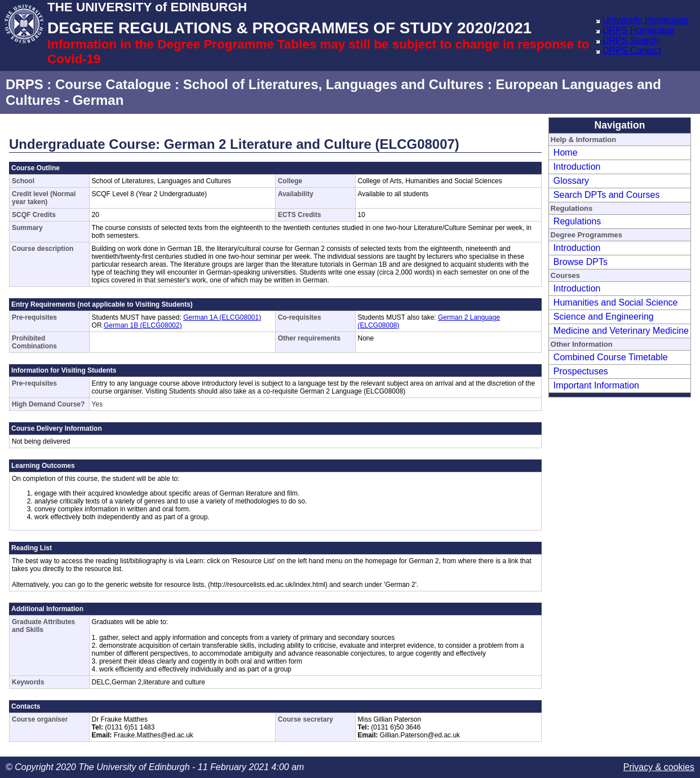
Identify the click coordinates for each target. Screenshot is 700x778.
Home (566, 152)
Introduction (577, 167)
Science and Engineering (604, 317)
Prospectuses (581, 371)
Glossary (571, 181)
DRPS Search (631, 40)
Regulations (577, 221)
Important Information (596, 385)
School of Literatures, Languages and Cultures (333, 84)
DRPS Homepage (638, 30)
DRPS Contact (632, 50)
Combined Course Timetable (611, 357)
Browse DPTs (581, 262)
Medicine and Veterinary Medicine (621, 331)
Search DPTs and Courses (607, 195)
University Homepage (646, 20)
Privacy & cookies (659, 767)
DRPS (25, 84)
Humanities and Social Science (616, 302)
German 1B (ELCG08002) (143, 325)
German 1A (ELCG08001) (222, 317)
